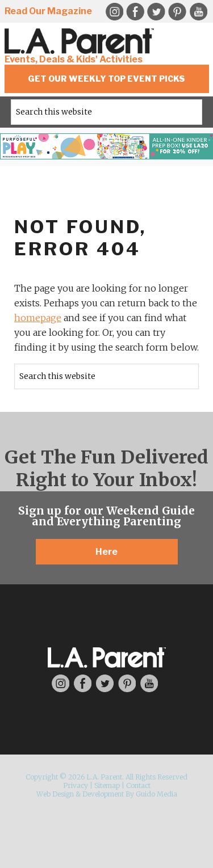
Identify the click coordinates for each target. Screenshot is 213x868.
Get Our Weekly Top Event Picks (106, 79)
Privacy (76, 785)
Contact (138, 785)
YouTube (198, 12)
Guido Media (156, 794)
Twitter (156, 12)
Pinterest (177, 12)
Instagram (60, 683)
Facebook (135, 12)
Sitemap (107, 785)
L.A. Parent (81, 41)
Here (106, 552)
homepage (38, 318)
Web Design (55, 794)
